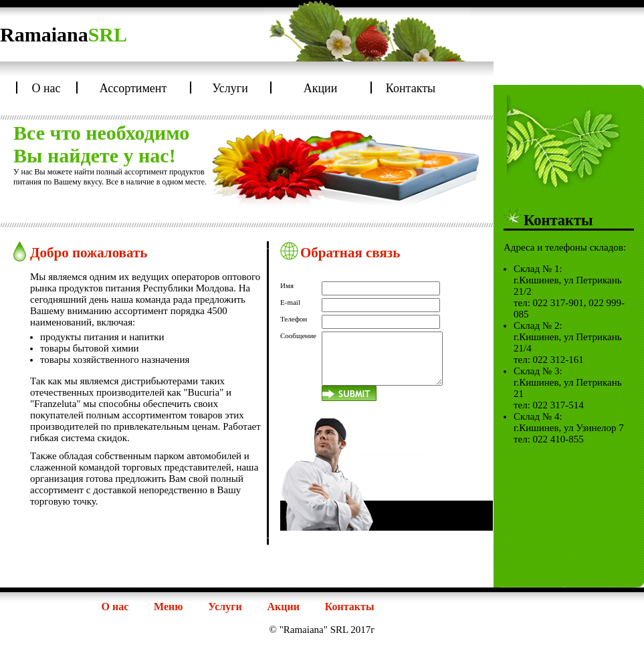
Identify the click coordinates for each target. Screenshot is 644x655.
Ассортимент (133, 88)
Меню (168, 607)
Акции (321, 88)
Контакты (411, 88)
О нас (46, 88)
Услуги (230, 88)
